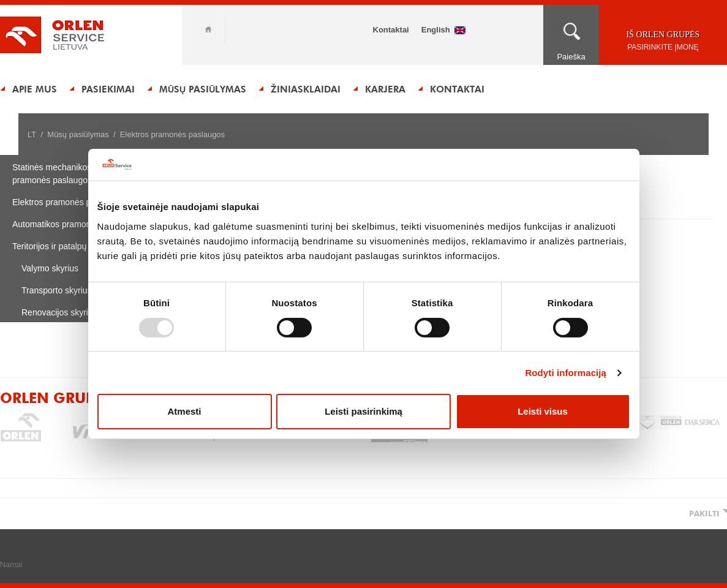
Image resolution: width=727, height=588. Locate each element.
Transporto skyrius (57, 290)
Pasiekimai (108, 89)
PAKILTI (704, 514)
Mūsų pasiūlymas (203, 89)
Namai (11, 565)
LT (32, 134)
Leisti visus (543, 411)
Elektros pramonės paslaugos (69, 202)
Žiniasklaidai (306, 89)
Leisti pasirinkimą (363, 411)
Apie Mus (35, 89)
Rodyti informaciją (566, 373)
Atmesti (184, 411)
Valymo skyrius (50, 268)
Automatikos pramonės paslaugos (77, 224)
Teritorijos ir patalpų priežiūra (67, 246)
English (436, 30)
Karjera (385, 89)
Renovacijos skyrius (59, 312)
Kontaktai (391, 30)
